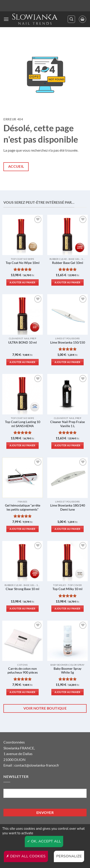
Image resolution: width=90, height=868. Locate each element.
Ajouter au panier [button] (22, 282)
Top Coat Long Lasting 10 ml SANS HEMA (23, 424)
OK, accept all (44, 841)
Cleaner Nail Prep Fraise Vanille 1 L (67, 424)
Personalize (69, 856)
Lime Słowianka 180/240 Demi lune (68, 507)
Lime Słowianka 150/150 (68, 342)
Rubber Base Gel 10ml (68, 263)
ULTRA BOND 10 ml (22, 342)
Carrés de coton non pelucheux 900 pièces (23, 671)
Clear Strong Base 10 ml (22, 589)
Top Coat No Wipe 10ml (23, 263)
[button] (6, 19)
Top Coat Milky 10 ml (67, 589)
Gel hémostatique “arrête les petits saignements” (23, 507)
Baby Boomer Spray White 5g (67, 671)
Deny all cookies (26, 856)
